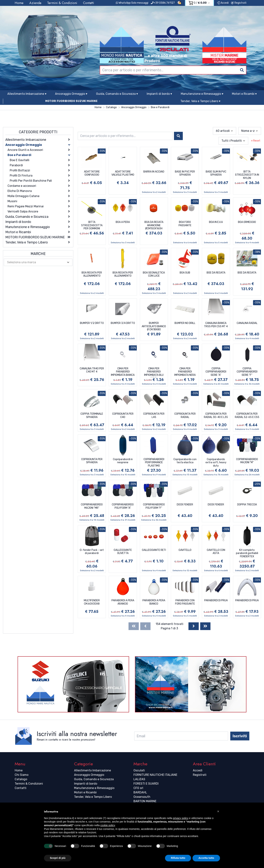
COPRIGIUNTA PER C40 (123, 415)
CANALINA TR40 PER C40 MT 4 (92, 370)
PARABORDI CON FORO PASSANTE (185, 602)
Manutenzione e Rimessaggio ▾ (202, 94)
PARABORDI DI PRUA (216, 600)
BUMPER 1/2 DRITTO (92, 323)
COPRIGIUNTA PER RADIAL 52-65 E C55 (247, 415)
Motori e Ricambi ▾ (244, 94)
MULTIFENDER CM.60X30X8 (92, 602)
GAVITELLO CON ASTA (216, 552)
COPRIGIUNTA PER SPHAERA (92, 461)
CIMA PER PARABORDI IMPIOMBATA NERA (185, 372)
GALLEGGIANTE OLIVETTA (123, 552)
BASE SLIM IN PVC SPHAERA (216, 173)
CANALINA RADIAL (247, 323)
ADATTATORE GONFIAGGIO (92, 173)
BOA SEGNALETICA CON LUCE (154, 274)
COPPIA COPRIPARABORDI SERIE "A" (216, 372)
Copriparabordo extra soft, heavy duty (216, 463)
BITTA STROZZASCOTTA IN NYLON (247, 175)
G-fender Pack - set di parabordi (92, 552)
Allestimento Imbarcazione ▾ (27, 94)
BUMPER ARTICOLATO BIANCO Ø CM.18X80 (154, 326)
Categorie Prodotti (38, 132)
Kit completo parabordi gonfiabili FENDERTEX (247, 553)
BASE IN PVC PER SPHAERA (185, 173)
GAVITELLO (185, 550)
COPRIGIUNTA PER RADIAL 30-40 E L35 (216, 415)
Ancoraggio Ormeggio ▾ (71, 94)
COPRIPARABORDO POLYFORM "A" (123, 506)
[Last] (205, 626)
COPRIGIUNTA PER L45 (154, 415)
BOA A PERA (123, 222)
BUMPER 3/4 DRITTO (123, 323)
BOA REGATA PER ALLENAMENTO (92, 274)
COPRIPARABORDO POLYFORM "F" (154, 506)
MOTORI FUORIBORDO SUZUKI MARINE (71, 101)
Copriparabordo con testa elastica (185, 461)
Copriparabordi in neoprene (123, 461)
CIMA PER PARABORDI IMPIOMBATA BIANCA (123, 372)
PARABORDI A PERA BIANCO (154, 602)
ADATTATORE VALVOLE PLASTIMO (123, 173)
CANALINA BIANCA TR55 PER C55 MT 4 (216, 325)
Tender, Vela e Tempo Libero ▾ (200, 101)
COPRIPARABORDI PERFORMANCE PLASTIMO (154, 463)
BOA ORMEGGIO (247, 222)
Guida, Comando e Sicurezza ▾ (117, 94)
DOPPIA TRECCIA (247, 505)
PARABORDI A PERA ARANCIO (123, 602)
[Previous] (145, 626)
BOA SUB (185, 273)
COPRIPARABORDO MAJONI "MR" (92, 506)
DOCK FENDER (185, 505)
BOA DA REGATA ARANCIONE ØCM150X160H (154, 225)
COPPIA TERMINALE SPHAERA (92, 415)
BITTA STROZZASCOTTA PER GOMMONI (92, 225)
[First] (134, 626)
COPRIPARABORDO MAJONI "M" (247, 461)
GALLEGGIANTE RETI (154, 550)
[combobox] (173, 70)
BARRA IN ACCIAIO (154, 172)
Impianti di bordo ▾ (159, 94)
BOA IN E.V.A (216, 222)
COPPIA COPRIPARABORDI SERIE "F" (247, 372)
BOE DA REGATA (216, 273)
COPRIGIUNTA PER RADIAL (185, 415)
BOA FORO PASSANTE (185, 224)
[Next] (194, 626)
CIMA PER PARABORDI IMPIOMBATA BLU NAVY (154, 372)
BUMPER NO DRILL (185, 323)
